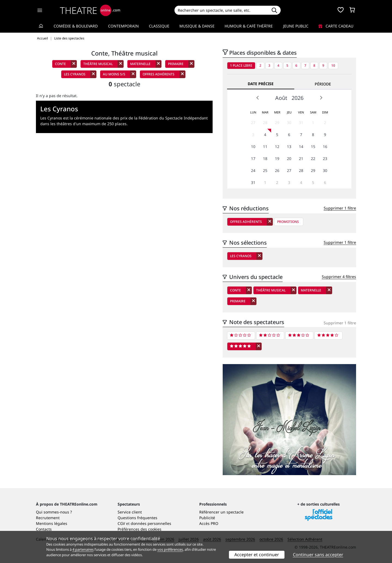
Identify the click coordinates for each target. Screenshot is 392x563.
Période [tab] (323, 84)
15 (313, 147)
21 (301, 159)
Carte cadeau (336, 26)
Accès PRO (209, 523)
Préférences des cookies (140, 529)
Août (281, 98)
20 (289, 159)
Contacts (44, 529)
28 (265, 123)
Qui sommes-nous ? (54, 512)
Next (321, 98)
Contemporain (123, 26)
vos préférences (170, 549)
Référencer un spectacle (221, 512)
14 (301, 147)
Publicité (207, 518)
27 (253, 123)
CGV (121, 523)
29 (277, 123)
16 (325, 147)
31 (301, 123)
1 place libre (241, 65)
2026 (298, 98)
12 (277, 147)
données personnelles (151, 523)
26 (277, 170)
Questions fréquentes (137, 518)
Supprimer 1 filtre (340, 208)
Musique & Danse (197, 26)
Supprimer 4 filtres (339, 277)
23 (325, 159)
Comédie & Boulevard (76, 26)
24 (253, 170)
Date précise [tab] (261, 84)
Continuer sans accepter (318, 555)
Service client (130, 512)
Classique (159, 26)
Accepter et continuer (257, 555)
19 (277, 159)
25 (265, 170)
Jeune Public (296, 26)
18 (265, 159)
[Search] (221, 10)
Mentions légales (52, 523)
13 (289, 147)
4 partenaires (83, 549)
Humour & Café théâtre (249, 26)
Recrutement (48, 518)
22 (313, 159)
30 (289, 123)
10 (333, 65)
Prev (258, 98)
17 (253, 159)
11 (265, 147)
